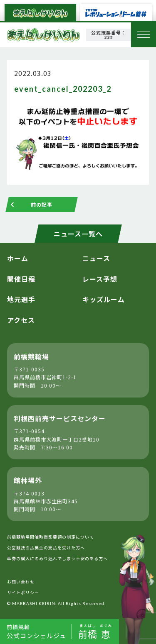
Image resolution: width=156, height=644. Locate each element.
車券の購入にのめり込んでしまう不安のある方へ (57, 558)
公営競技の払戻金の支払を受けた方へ (46, 548)
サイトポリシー (23, 592)
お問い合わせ (21, 582)
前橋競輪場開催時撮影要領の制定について (51, 537)
